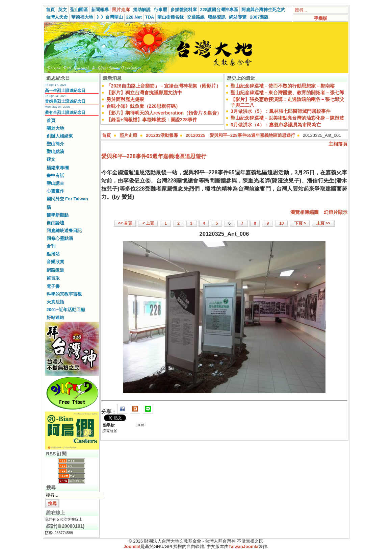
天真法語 (55, 302)
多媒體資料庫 (184, 10)
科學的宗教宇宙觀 (64, 294)
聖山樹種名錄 (171, 17)
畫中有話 (55, 176)
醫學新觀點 (58, 215)
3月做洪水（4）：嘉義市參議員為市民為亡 (276, 125)
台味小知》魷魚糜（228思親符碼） (143, 106)
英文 (62, 10)
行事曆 (161, 10)
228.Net (134, 17)
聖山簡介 (55, 144)
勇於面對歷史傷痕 (125, 99)
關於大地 (55, 128)
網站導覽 (238, 17)
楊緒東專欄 (58, 168)
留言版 (53, 278)
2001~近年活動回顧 (66, 310)
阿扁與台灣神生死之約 (263, 10)
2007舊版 (259, 17)
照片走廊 (121, 10)
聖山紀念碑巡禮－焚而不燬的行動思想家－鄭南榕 (283, 86)
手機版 (321, 18)
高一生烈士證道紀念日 (65, 91)
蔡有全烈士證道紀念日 (65, 113)
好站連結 (55, 317)
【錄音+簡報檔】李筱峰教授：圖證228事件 (152, 120)
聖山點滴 (55, 152)
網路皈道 (55, 270)
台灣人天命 (57, 17)
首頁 (50, 10)
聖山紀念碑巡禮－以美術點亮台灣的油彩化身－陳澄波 (287, 118)
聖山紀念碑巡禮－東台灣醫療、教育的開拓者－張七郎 (287, 93)
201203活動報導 (162, 135)
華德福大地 (82, 17)
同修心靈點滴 (60, 238)
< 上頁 (148, 223)
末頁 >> (323, 223)
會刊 (51, 246)
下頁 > (300, 223)
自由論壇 (55, 223)
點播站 (53, 254)
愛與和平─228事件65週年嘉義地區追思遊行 (154, 156)
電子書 (53, 286)
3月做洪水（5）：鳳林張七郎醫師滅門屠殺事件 (281, 111)
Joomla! (132, 546)
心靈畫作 (55, 191)
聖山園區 (79, 10)
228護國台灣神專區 (219, 10)
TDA (150, 17)
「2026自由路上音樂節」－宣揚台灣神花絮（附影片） (164, 86)
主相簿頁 (338, 144)
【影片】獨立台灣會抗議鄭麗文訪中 (144, 93)
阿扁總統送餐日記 (64, 231)
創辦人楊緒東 (60, 136)
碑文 (51, 159)
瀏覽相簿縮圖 (305, 212)
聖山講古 (55, 183)
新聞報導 (100, 10)
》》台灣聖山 (110, 17)
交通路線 (196, 17)
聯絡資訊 (217, 17)
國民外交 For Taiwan (67, 199)
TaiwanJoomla (244, 546)
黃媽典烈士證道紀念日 (65, 101)
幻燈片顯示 (336, 212)
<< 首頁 (125, 223)
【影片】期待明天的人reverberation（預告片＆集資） (164, 113)
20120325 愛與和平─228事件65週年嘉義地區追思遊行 (240, 135)
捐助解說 (142, 10)
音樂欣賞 (55, 262)
